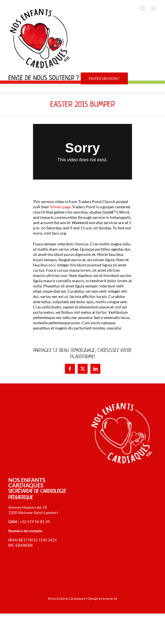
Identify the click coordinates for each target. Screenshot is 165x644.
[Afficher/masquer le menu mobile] (154, 8)
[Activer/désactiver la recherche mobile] (143, 8)
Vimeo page (60, 207)
